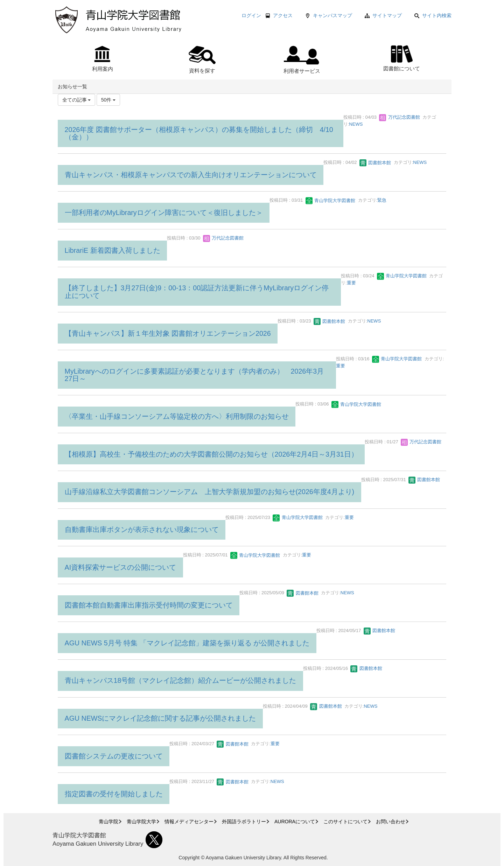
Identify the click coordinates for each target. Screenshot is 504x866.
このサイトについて (345, 822)
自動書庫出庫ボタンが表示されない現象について (142, 529)
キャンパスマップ (332, 15)
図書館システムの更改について (114, 756)
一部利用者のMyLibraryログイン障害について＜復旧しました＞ (164, 213)
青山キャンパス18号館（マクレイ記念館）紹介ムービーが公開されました (181, 680)
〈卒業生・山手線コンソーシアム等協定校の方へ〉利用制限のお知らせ (177, 416)
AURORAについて (295, 822)
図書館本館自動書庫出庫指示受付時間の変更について (149, 605)
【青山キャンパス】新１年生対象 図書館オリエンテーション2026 (168, 333)
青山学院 (108, 822)
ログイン (251, 15)
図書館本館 (375, 163)
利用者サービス (302, 60)
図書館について (402, 57)
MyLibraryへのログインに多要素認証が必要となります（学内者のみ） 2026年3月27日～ (194, 375)
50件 (108, 100)
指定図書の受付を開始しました (114, 794)
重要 (351, 283)
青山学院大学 (141, 822)
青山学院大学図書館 (331, 200)
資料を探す (202, 60)
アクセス (283, 15)
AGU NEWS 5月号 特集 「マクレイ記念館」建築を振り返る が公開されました (187, 643)
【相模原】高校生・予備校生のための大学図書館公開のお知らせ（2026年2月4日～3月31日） (211, 454)
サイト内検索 (433, 15)
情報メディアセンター (189, 822)
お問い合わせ (391, 822)
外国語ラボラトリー (244, 822)
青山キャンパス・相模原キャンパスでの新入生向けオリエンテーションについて (191, 175)
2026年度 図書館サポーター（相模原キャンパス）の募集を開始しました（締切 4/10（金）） (199, 133)
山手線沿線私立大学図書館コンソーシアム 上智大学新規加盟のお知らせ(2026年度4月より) (210, 492)
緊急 (382, 200)
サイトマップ (387, 15)
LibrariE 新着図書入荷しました (113, 250)
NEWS (356, 124)
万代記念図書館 (400, 117)
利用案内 (103, 59)
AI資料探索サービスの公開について (121, 567)
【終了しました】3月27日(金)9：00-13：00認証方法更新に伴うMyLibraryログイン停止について (197, 292)
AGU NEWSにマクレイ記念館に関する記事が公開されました (160, 718)
